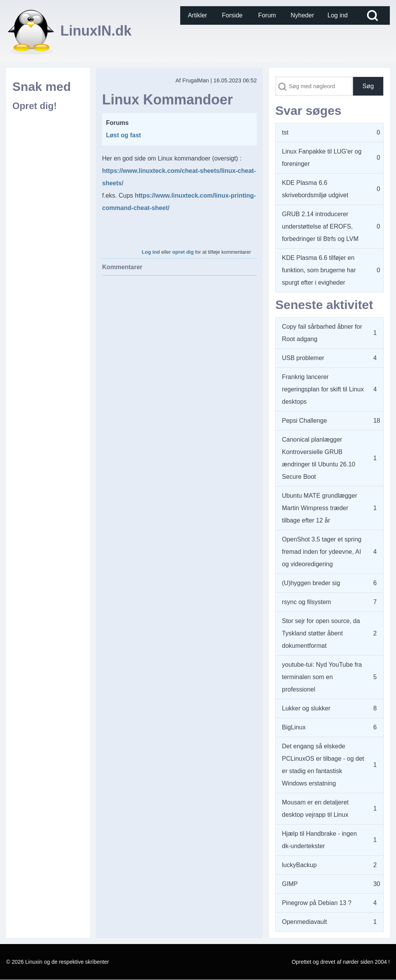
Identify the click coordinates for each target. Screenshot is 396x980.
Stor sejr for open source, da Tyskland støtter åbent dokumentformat (321, 633)
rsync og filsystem (306, 602)
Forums (117, 123)
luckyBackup (299, 865)
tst (285, 132)
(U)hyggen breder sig (311, 583)
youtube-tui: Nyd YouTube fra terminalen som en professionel (322, 677)
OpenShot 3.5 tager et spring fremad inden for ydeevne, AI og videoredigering (322, 552)
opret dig (183, 252)
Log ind (151, 252)
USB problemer (303, 358)
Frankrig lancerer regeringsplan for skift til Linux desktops (323, 389)
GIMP (290, 884)
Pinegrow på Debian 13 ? (317, 903)
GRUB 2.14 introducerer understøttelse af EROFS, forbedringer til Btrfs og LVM (320, 226)
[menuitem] (198, 15)
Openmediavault (305, 922)
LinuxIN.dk (96, 31)
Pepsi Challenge (305, 421)
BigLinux (294, 727)
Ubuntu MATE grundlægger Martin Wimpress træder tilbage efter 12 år (319, 508)
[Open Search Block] (372, 15)
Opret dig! (35, 106)
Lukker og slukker (306, 708)
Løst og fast (124, 135)
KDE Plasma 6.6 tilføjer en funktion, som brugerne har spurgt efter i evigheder (319, 270)
